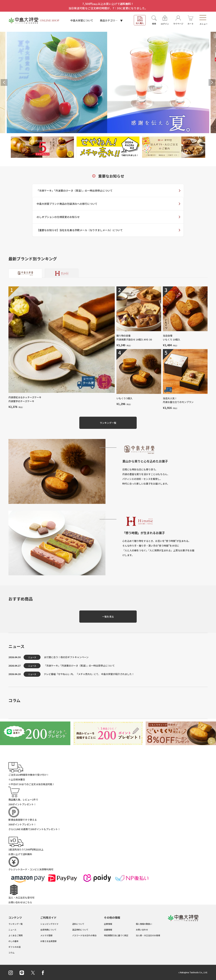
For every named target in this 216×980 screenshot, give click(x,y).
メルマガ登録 (46, 935)
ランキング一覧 (108, 423)
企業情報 (108, 924)
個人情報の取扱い (144, 924)
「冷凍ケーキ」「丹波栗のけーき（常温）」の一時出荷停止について (75, 191)
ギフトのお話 (15, 947)
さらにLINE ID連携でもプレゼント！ (34, 829)
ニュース (12, 930)
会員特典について (48, 930)
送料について (78, 924)
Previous (4, 82)
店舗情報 (108, 930)
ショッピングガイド (49, 924)
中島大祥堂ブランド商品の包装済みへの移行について (67, 204)
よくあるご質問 (16, 935)
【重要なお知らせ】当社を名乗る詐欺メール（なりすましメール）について (80, 230)
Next (212, 82)
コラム (11, 953)
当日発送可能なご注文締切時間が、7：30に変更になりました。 (108, 8)
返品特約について (80, 930)
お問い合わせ (142, 930)
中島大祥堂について (82, 20)
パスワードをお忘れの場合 (84, 935)
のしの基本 (13, 941)
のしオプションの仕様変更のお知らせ (58, 217)
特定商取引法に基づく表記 (116, 935)
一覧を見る (108, 617)
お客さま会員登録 (48, 941)
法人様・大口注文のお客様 (148, 935)
